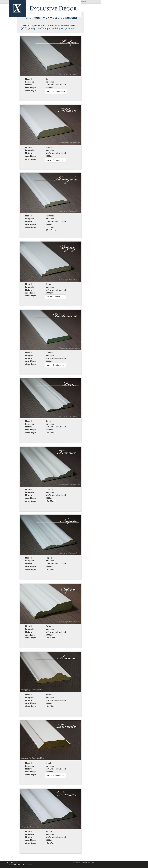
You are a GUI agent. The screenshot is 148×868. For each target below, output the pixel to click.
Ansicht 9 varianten (55, 365)
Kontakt (113, 56)
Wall (126, 35)
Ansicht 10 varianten (56, 92)
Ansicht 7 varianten (55, 297)
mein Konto (115, 65)
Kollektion (126, 28)
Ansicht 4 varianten (55, 160)
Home (112, 21)
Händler (126, 42)
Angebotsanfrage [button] (118, 12)
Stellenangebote (119, 49)
